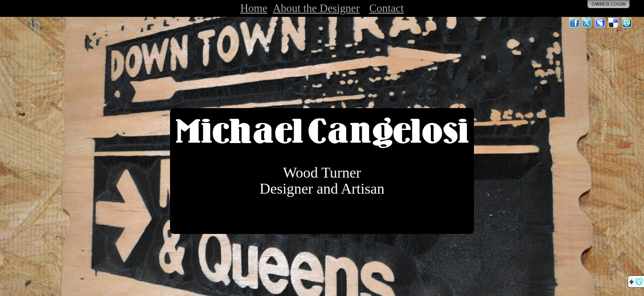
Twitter (587, 23)
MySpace (600, 23)
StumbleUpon (627, 23)
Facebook (574, 23)
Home (254, 8)
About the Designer (316, 8)
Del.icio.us (614, 23)
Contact (386, 8)
